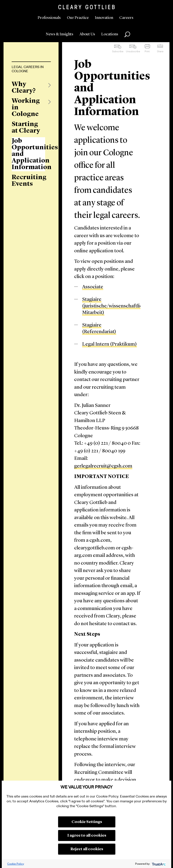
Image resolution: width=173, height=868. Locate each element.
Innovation (104, 18)
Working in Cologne (26, 108)
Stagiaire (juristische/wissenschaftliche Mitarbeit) (115, 306)
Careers (126, 18)
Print (147, 51)
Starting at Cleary (26, 128)
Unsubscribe (133, 51)
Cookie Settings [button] (87, 822)
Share (160, 51)
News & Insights (60, 34)
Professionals (49, 18)
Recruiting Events (28, 181)
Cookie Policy (16, 864)
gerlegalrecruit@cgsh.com (103, 466)
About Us (87, 34)
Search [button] (127, 34)
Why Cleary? (24, 88)
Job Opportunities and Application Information (28, 154)
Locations (110, 34)
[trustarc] (158, 864)
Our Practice (78, 18)
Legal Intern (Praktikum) (110, 344)
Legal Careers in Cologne (28, 69)
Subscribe (118, 51)
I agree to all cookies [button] (87, 836)
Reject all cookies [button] (87, 849)
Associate (93, 287)
